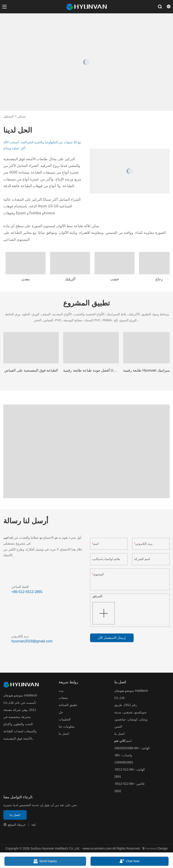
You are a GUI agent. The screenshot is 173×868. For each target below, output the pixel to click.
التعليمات (65, 719)
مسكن (22, 116)
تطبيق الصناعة (68, 705)
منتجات (63, 698)
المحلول (9, 116)
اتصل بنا (64, 734)
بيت (61, 691)
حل (61, 712)
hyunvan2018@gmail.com (32, 641)
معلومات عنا (67, 726)
